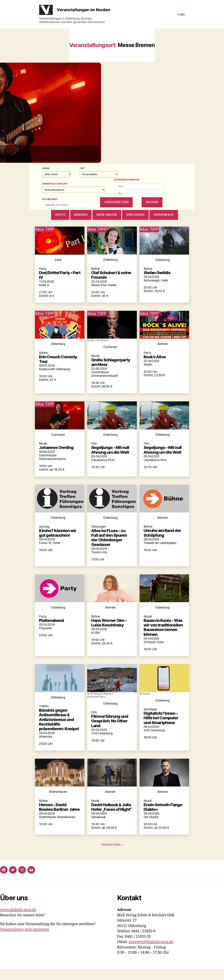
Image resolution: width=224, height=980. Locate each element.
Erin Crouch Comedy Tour (58, 370)
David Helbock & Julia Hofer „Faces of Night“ (111, 818)
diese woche (107, 226)
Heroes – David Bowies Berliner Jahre (59, 818)
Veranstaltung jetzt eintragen (25, 940)
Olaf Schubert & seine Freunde (111, 286)
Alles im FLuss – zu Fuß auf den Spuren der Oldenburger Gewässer (109, 548)
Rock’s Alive (155, 368)
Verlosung (135, 226)
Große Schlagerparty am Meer (111, 373)
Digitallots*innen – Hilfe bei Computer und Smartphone (161, 729)
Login (181, 20)
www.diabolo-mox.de (18, 921)
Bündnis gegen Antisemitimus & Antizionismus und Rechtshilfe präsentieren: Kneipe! (59, 730)
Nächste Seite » (112, 855)
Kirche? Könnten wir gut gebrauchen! (58, 544)
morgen (81, 226)
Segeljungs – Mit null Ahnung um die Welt (110, 461)
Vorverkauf (164, 226)
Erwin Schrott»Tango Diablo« (163, 818)
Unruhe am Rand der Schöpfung (162, 544)
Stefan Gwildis (157, 284)
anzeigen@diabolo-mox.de (151, 953)
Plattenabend (51, 631)
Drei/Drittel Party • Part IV (60, 286)
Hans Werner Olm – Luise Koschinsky (109, 634)
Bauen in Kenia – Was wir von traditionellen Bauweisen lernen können (163, 638)
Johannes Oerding (56, 458)
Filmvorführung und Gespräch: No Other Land (110, 732)
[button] (112, 124)
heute (60, 226)
